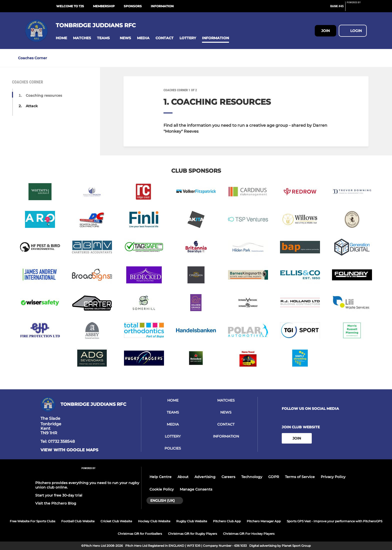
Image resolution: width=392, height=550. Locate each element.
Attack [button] (32, 106)
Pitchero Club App (227, 521)
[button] (61, 38)
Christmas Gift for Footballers (140, 534)
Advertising (205, 477)
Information (162, 6)
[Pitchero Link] (357, 8)
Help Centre (160, 477)
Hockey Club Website (154, 521)
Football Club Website (78, 521)
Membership (104, 6)
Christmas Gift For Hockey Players (249, 534)
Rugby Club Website (192, 521)
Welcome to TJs (70, 6)
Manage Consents (196, 489)
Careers (228, 477)
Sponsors (133, 6)
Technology (252, 477)
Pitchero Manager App (264, 521)
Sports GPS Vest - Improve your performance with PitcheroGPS (334, 521)
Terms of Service (300, 477)
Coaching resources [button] (44, 95)
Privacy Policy (333, 477)
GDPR (274, 477)
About (183, 477)
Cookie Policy (162, 489)
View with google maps (69, 450)
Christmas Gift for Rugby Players (192, 534)
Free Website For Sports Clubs (32, 521)
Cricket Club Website (116, 521)
